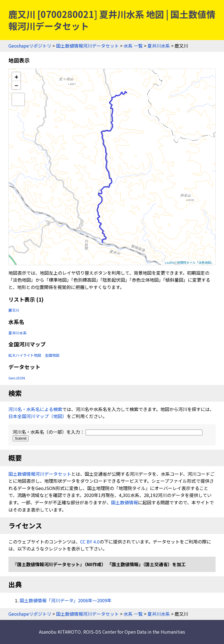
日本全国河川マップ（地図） (38, 416)
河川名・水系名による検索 (35, 409)
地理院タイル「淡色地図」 (195, 262)
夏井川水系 (159, 46)
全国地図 (52, 355)
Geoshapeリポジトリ (30, 46)
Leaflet (170, 262)
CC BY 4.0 (90, 542)
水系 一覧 (133, 46)
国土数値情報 (124, 502)
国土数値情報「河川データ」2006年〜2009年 (66, 600)
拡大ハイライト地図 (25, 355)
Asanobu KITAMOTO (60, 632)
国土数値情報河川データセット (87, 46)
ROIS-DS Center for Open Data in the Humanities (134, 632)
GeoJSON (17, 378)
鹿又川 (14, 310)
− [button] (16, 85)
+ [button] (16, 77)
